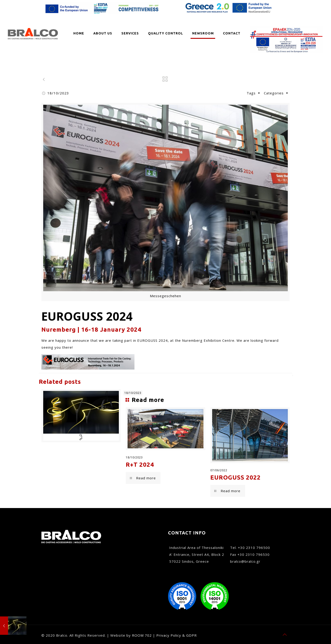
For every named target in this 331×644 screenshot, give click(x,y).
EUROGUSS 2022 (235, 477)
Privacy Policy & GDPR (177, 635)
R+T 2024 (140, 465)
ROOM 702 (142, 635)
